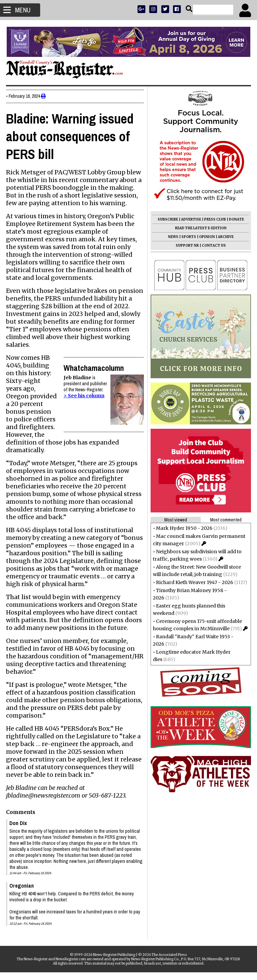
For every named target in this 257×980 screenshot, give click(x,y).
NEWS (173, 237)
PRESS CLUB (214, 219)
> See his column (83, 396)
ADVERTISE (190, 219)
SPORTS (188, 237)
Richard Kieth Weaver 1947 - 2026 (194, 582)
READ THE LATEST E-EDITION (200, 228)
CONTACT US (213, 246)
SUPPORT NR (187, 246)
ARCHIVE (225, 237)
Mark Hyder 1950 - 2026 (184, 528)
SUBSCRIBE (167, 219)
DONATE (236, 219)
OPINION (206, 237)
